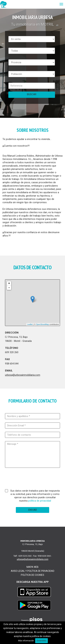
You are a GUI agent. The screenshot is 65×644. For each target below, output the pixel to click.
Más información (26, 641)
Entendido (41, 641)
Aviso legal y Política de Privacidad (33, 571)
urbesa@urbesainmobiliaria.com (23, 375)
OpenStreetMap (42, 324)
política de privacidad (40, 501)
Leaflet (30, 324)
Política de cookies (32, 575)
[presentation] (32, 479)
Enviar (33, 510)
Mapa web (32, 567)
